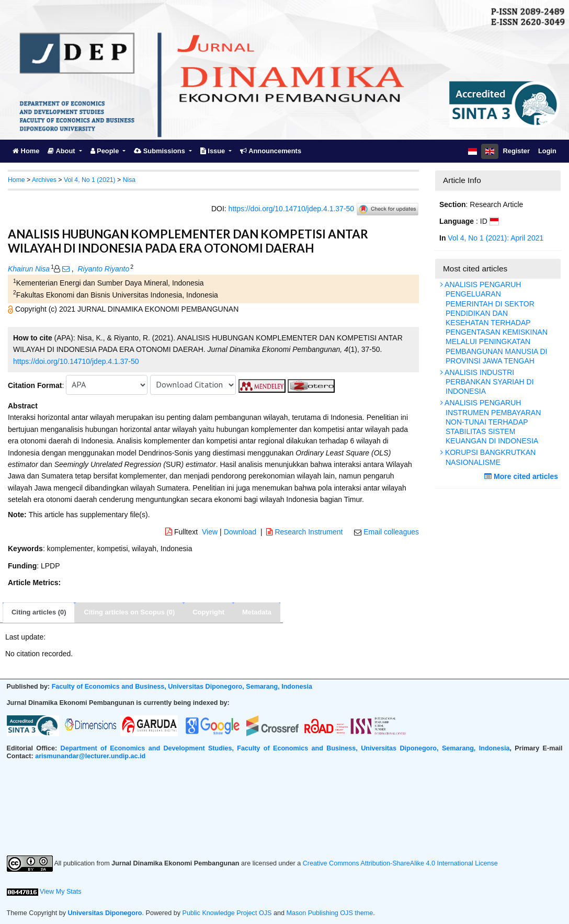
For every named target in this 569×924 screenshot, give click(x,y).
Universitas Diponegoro (105, 913)
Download (240, 532)
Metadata (257, 612)
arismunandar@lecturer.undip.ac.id (90, 756)
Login (547, 151)
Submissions (160, 151)
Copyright (208, 612)
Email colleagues (391, 532)
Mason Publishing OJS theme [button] (329, 913)
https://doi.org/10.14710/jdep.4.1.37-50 (292, 208)
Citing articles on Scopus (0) (129, 612)
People (106, 151)
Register (516, 151)
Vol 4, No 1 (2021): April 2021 (496, 238)
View (210, 532)
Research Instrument (305, 532)
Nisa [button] (129, 180)
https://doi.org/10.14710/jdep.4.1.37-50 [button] (76, 361)
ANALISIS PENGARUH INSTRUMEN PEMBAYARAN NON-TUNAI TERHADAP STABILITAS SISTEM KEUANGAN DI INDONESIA (492, 422)
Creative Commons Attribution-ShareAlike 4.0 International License (400, 863)
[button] (12, 309)
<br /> (285, 808)
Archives (44, 180)
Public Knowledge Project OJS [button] (227, 913)
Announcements (271, 151)
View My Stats (61, 892)
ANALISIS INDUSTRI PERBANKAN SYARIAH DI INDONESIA (488, 382)
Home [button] (16, 180)
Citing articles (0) (39, 612)
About (62, 151)
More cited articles (522, 476)
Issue (214, 151)
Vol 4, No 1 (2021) (90, 180)
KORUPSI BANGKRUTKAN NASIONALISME (489, 457)
